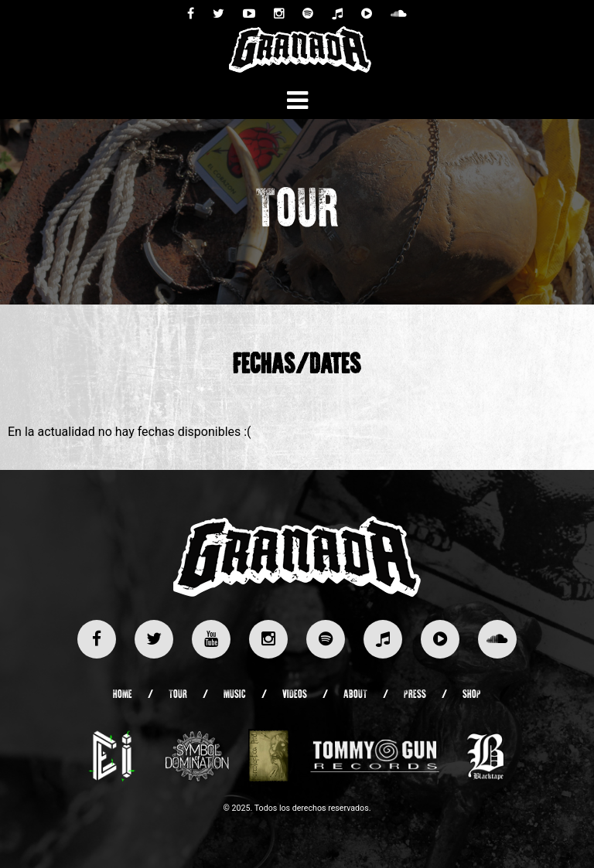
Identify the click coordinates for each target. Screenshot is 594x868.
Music (235, 695)
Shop (472, 695)
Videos (295, 695)
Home (123, 695)
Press (415, 695)
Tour (178, 695)
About (355, 695)
